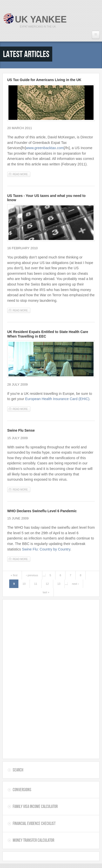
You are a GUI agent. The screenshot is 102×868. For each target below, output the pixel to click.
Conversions (22, 790)
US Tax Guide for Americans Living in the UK (44, 80)
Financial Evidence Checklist (34, 823)
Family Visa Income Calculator (35, 806)
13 (59, 584)
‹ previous (32, 575)
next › (75, 584)
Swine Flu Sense (21, 430)
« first (14, 575)
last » (46, 592)
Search (18, 770)
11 (36, 584)
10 (24, 584)
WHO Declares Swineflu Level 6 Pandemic (42, 511)
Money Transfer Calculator (33, 840)
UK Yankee (41, 19)
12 (47, 584)
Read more (22, 174)
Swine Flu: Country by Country (46, 549)
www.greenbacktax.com (45, 148)
